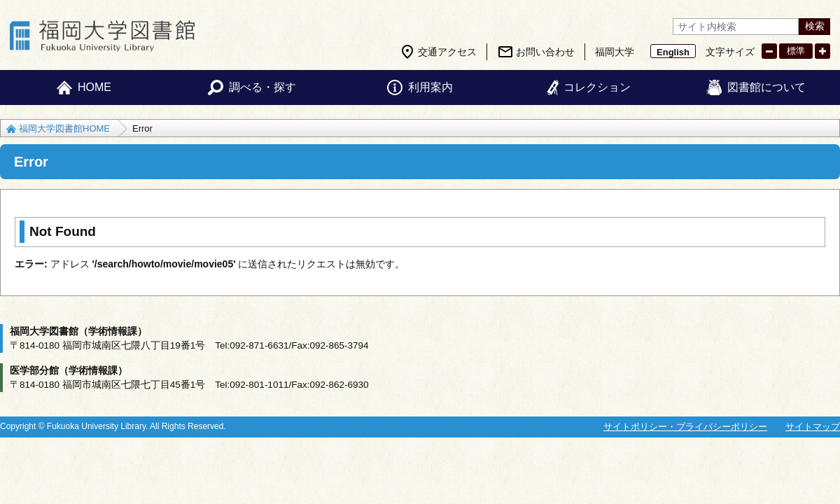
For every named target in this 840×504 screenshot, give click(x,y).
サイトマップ (813, 427)
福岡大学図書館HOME (64, 128)
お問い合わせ (545, 52)
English (673, 52)
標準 (796, 51)
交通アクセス (447, 52)
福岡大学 (615, 52)
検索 (815, 26)
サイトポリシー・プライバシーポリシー (685, 427)
